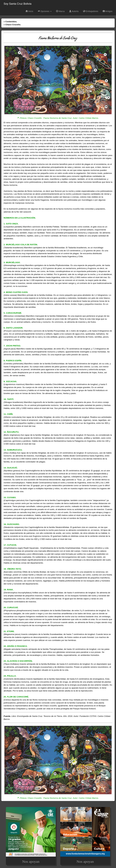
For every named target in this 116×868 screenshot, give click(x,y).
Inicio (29, 11)
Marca (60, 11)
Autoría (74, 11)
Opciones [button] (45, 11)
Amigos (108, 11)
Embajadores (91, 11)
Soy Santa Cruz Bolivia (18, 4)
